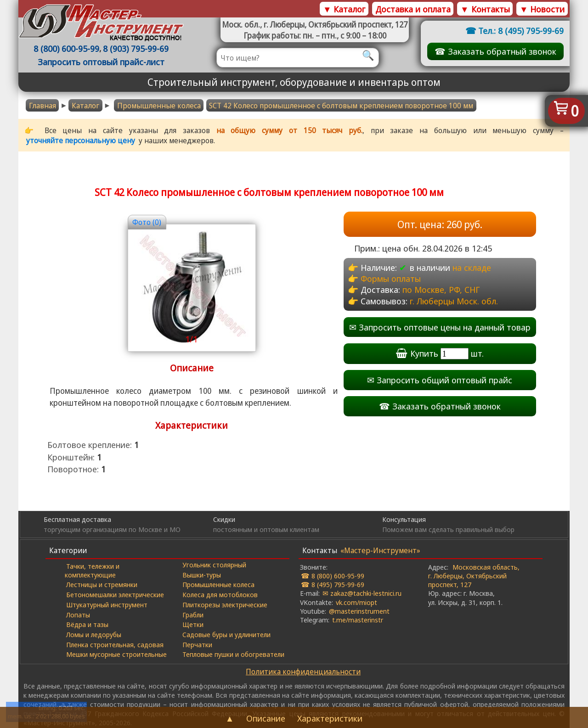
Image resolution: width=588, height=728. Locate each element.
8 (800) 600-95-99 (66, 48)
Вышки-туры (202, 575)
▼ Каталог (344, 9)
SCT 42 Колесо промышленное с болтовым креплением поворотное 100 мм (341, 106)
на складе (472, 267)
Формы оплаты (391, 278)
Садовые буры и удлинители (226, 634)
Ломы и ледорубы (94, 634)
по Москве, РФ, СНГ (441, 289)
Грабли (193, 615)
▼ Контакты (485, 9)
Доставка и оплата (413, 9)
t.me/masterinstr (358, 620)
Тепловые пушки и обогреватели (233, 654)
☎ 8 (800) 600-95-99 (333, 576)
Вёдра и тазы (87, 624)
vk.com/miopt (356, 602)
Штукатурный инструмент (107, 605)
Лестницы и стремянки (102, 584)
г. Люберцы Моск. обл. (454, 301)
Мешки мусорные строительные (116, 654)
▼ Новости (542, 9)
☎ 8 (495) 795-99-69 (333, 584)
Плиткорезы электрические (225, 605)
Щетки (193, 624)
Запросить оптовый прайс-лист (101, 62)
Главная (42, 106)
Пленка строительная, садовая (115, 644)
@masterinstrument (359, 611)
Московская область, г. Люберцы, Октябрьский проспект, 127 (474, 576)
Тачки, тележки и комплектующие (92, 570)
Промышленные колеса (159, 106)
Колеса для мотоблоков (220, 594)
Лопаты (78, 615)
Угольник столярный (214, 565)
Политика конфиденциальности (303, 672)
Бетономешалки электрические (115, 594)
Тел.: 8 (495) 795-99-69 (521, 31)
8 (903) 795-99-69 (136, 48)
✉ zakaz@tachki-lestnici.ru (362, 593)
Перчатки (197, 644)
